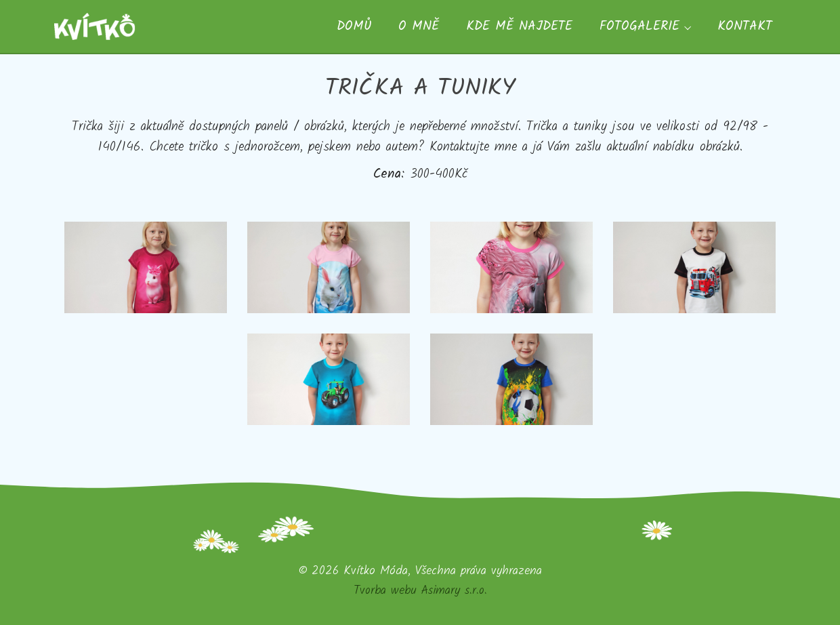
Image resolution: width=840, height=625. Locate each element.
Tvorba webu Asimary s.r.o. (420, 590)
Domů (354, 26)
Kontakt (745, 26)
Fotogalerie (639, 26)
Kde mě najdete (519, 26)
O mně (419, 26)
